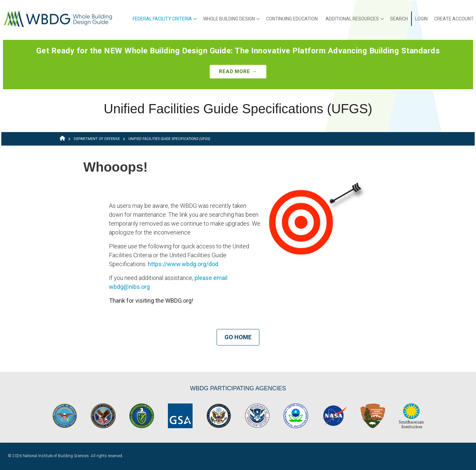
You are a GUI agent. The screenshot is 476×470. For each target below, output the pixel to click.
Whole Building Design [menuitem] (231, 21)
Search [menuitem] (399, 19)
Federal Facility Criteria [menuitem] (165, 21)
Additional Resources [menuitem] (355, 21)
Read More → (238, 71)
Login (421, 19)
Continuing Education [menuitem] (292, 19)
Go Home (238, 337)
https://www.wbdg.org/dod (183, 264)
